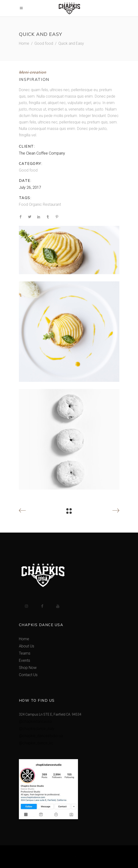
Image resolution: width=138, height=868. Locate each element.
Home (24, 43)
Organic (35, 204)
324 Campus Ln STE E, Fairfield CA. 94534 (50, 714)
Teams (25, 653)
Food (23, 204)
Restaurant (52, 204)
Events (25, 660)
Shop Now (28, 668)
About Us (27, 646)
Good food (44, 43)
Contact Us (28, 675)
